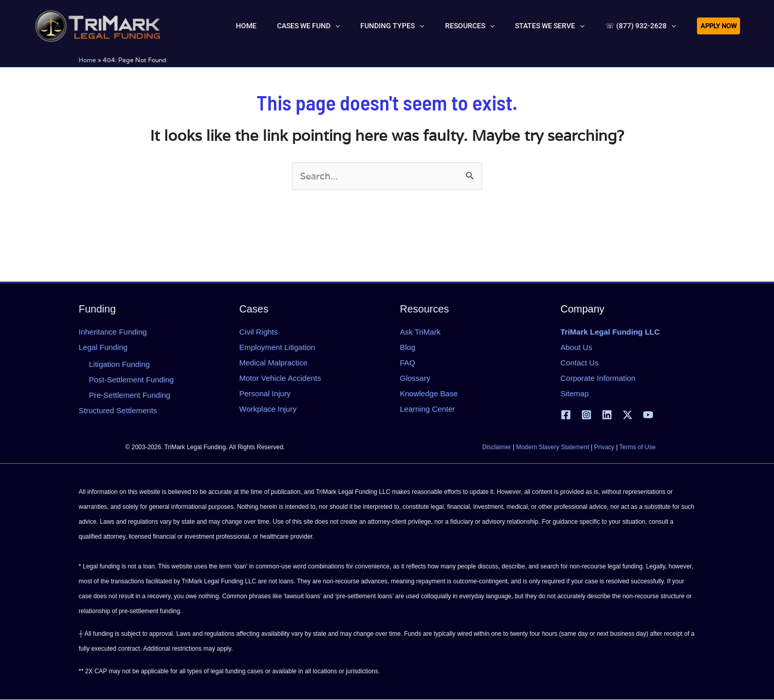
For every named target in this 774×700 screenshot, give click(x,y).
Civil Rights (259, 332)
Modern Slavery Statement (552, 448)
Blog (408, 347)
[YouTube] (648, 415)
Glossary (415, 378)
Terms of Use (638, 448)
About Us (577, 347)
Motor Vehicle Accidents (280, 378)
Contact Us (580, 363)
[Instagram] (586, 415)
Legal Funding (103, 347)
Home (87, 60)
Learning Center (428, 409)
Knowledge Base (429, 393)
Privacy (604, 448)
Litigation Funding (119, 365)
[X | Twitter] (628, 415)
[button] (381, 26)
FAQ (408, 363)
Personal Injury (265, 393)
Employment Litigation (278, 347)
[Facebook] (566, 415)
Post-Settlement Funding (131, 380)
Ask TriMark (420, 332)
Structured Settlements (118, 411)
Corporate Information (598, 378)
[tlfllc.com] (98, 25)
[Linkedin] (607, 415)
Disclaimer (496, 448)
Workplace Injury (268, 409)
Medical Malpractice (274, 363)
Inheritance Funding (113, 332)
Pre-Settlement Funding (130, 395)
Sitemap (575, 393)
